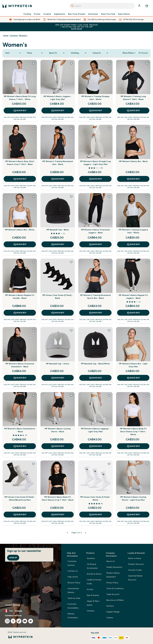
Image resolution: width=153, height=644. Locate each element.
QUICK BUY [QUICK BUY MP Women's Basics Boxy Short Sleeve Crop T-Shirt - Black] (20, 179)
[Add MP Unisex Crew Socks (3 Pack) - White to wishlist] (109, 464)
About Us (110, 561)
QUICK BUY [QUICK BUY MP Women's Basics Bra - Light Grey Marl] (133, 378)
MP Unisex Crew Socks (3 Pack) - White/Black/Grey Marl (20, 498)
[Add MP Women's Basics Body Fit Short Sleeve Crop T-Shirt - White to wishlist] (147, 396)
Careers (110, 618)
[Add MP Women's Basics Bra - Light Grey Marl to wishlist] (147, 330)
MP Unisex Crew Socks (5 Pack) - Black (58, 297)
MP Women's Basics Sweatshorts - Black (20, 430)
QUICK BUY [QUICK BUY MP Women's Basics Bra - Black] (133, 179)
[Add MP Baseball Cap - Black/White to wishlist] (109, 330)
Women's (23, 36)
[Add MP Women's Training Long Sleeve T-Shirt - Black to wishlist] (147, 63)
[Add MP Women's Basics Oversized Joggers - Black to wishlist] (109, 197)
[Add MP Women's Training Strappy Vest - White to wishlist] (109, 63)
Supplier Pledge (113, 612)
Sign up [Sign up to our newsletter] (13, 558)
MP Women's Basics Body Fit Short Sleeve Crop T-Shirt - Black (58, 498)
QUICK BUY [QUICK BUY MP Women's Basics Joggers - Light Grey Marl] (58, 111)
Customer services (72, 563)
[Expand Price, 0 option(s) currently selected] (35, 53)
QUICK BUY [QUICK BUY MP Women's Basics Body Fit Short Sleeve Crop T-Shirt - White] (133, 446)
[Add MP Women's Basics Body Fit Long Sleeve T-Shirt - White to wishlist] (33, 63)
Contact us (73, 571)
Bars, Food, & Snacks (77, 14)
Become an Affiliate (115, 600)
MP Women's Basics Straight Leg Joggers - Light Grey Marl (95, 163)
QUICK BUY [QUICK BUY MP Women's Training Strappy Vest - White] (95, 111)
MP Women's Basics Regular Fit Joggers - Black (133, 297)
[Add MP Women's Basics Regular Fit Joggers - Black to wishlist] (147, 262)
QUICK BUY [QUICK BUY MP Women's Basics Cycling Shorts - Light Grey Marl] (133, 515)
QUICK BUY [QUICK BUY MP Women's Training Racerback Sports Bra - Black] (95, 313)
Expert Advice (124, 14)
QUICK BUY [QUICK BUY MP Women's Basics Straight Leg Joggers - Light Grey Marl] (95, 179)
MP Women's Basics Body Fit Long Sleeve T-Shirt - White (20, 98)
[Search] (72, 6)
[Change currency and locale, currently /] (31, 611)
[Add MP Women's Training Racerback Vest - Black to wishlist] (71, 128)
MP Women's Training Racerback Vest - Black (58, 163)
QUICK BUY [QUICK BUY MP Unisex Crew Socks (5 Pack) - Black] (58, 313)
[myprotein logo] (17, 6)
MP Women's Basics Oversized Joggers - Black (95, 231)
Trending (27, 14)
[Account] (139, 6)
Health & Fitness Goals (94, 582)
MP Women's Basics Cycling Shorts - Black (58, 430)
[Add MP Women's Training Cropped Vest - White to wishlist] (147, 197)
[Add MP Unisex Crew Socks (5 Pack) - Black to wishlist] (71, 262)
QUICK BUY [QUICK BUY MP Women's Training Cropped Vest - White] (133, 244)
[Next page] (86, 533)
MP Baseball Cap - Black (58, 230)
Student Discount (136, 564)
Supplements (60, 14)
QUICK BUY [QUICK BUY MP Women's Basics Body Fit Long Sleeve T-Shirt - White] (20, 111)
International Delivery (73, 590)
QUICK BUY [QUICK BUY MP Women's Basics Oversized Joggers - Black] (95, 244)
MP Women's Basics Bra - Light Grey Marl (133, 365)
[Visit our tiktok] (19, 621)
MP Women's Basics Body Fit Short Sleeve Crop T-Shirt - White (133, 432)
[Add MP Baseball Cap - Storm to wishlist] (71, 330)
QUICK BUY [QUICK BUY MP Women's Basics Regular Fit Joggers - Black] (133, 313)
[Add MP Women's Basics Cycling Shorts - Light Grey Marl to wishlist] (147, 464)
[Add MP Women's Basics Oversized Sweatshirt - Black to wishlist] (33, 330)
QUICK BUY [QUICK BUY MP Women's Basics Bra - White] (20, 244)
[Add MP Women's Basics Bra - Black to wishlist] (147, 128)
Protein (37, 14)
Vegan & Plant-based (93, 603)
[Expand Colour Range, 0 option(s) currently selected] (101, 53)
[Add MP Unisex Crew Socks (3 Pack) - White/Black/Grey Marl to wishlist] (33, 464)
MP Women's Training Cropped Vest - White (133, 231)
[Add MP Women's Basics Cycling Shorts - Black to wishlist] (71, 396)
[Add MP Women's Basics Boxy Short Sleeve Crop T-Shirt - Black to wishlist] (33, 128)
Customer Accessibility (73, 606)
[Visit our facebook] (13, 621)
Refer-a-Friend (135, 558)
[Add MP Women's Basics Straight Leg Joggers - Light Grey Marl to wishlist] (109, 128)
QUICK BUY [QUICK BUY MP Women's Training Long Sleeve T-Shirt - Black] (133, 111)
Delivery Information (73, 616)
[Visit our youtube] (25, 621)
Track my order (74, 598)
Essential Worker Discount (135, 578)
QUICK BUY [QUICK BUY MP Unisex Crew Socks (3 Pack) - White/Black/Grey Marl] (20, 515)
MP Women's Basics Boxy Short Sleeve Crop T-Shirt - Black (20, 163)
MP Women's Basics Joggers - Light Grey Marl (58, 98)
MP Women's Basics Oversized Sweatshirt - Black (20, 365)
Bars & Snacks (93, 595)
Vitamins (91, 611)
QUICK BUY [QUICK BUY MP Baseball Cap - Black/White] (95, 378)
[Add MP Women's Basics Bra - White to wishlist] (33, 197)
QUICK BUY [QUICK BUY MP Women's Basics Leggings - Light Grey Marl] (95, 446)
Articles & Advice (94, 574)
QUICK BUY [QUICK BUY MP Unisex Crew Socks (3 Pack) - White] (95, 515)
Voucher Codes (135, 570)
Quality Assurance (114, 567)
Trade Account (113, 594)
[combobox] (102, 6)
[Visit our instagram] (7, 621)
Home (6, 36)
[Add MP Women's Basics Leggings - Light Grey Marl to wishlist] (109, 396)
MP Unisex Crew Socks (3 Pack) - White (95, 498)
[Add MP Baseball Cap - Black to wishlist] (71, 197)
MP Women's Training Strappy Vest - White (95, 98)
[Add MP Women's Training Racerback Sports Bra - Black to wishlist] (109, 262)
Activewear (93, 14)
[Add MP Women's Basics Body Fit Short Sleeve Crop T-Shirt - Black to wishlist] (71, 464)
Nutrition (91, 558)
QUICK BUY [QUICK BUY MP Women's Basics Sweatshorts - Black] (20, 446)
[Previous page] (67, 533)
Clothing (14, 36)
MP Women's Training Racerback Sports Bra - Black (95, 297)
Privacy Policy (112, 583)
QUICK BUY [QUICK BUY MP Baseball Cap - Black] (58, 244)
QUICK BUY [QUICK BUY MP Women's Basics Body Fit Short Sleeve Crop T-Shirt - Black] (58, 515)
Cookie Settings (13, 605)
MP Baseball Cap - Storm (58, 364)
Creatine (47, 14)
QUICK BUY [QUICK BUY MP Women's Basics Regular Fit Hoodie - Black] (20, 313)
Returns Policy (74, 583)
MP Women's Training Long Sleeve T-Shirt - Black (133, 98)
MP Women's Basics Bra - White (20, 230)
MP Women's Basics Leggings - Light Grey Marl (95, 430)
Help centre (73, 577)
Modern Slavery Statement (113, 575)
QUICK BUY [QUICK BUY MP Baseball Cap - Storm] (58, 378)
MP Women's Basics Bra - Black (133, 161)
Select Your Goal (108, 14)
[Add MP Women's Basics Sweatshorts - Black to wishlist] (33, 396)
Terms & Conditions (115, 588)
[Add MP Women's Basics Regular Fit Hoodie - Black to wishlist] (33, 262)
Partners (110, 606)
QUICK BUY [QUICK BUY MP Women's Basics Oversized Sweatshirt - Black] (20, 378)
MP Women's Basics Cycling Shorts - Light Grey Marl (133, 498)
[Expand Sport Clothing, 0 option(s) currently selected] (57, 53)
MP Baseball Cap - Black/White (95, 364)
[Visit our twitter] (31, 621)
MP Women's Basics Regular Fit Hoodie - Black (20, 297)
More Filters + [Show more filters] (129, 53)
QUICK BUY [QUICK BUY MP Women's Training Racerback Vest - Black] (58, 179)
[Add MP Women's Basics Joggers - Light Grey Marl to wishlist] (71, 63)
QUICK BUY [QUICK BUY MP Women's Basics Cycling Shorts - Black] (58, 446)
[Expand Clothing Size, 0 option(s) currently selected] (79, 53)
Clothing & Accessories (92, 566)
